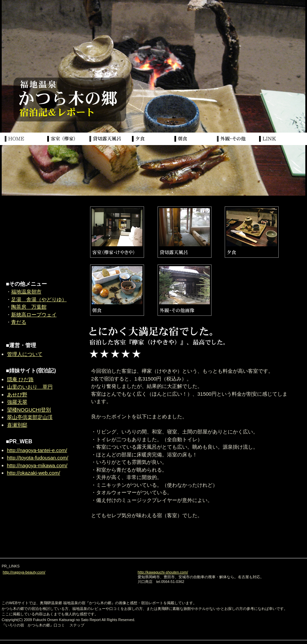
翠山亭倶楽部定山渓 (30, 417)
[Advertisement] (39, 240)
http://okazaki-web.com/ (34, 473)
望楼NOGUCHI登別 (29, 410)
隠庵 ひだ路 (20, 379)
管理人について (25, 354)
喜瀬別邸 (17, 425)
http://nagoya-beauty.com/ (24, 572)
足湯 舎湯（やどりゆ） (39, 299)
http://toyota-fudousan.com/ (38, 458)
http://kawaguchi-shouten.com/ (163, 572)
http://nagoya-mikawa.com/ (37, 465)
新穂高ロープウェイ (34, 315)
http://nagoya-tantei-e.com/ (37, 450)
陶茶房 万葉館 (29, 307)
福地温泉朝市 (26, 292)
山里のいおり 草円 (30, 387)
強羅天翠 (17, 402)
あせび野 (17, 395)
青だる (19, 322)
